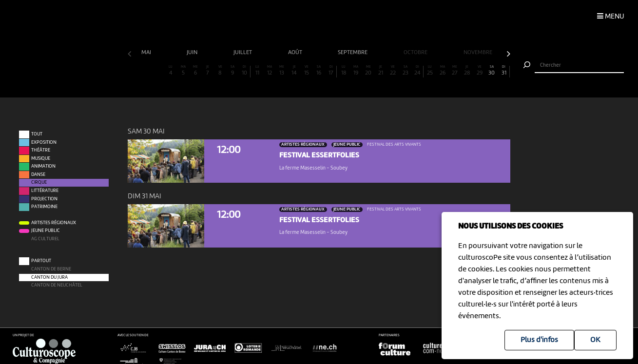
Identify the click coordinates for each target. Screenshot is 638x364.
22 (393, 71)
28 (467, 71)
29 (480, 71)
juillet (243, 53)
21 (381, 71)
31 (504, 71)
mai (147, 53)
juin (193, 53)
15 (307, 71)
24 (417, 71)
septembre (353, 53)
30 (492, 71)
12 (270, 71)
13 (282, 71)
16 (319, 71)
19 (356, 71)
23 (406, 71)
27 (455, 71)
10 (245, 71)
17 (331, 71)
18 (344, 71)
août (296, 53)
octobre (416, 53)
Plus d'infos (539, 340)
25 (430, 71)
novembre (479, 53)
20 (368, 71)
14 (294, 71)
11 (257, 71)
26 (443, 71)
